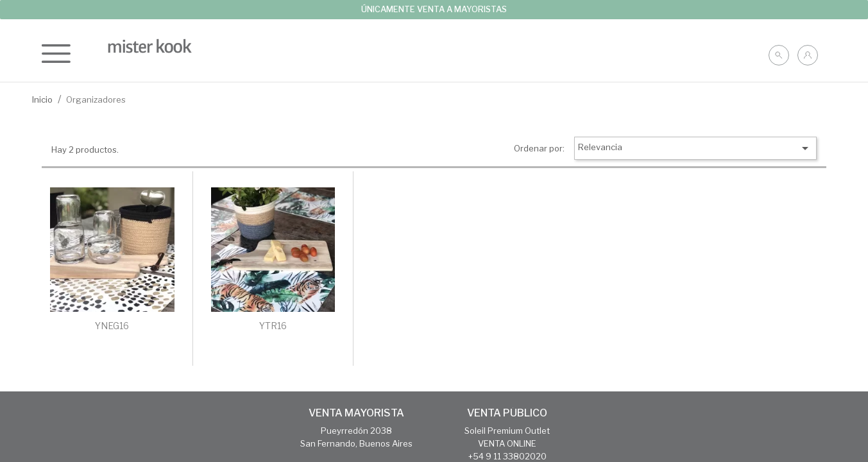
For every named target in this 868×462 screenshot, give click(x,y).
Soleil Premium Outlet (507, 431)
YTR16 (273, 326)
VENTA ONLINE (507, 443)
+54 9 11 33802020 (507, 456)
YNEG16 (112, 326)
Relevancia (695, 148)
